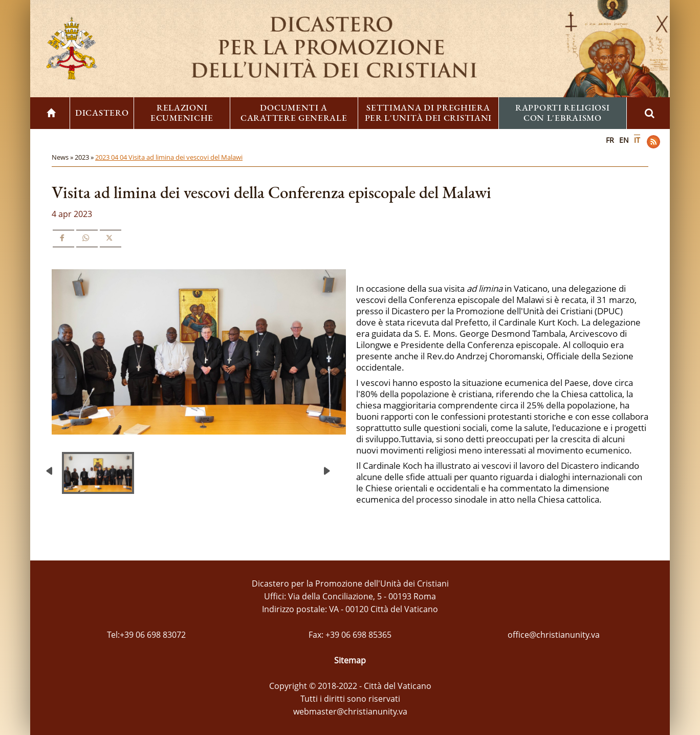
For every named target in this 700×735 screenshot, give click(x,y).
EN (624, 140)
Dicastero (102, 113)
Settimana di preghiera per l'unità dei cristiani (429, 113)
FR (610, 140)
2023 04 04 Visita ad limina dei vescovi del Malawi (169, 157)
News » (63, 157)
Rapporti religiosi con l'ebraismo (563, 113)
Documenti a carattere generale (294, 113)
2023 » (85, 157)
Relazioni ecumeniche (182, 113)
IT (637, 140)
